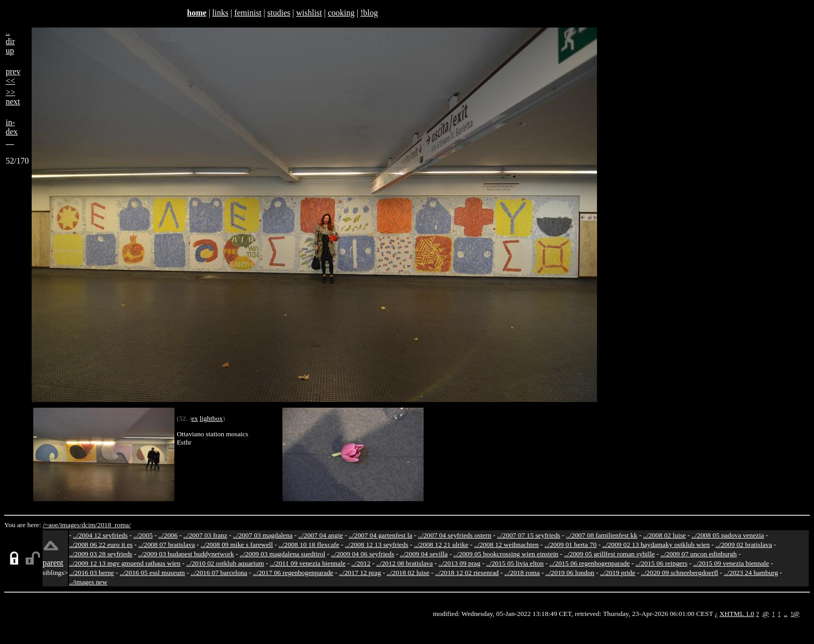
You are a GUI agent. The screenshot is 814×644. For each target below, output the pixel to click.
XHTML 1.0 (737, 614)
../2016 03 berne (92, 573)
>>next (13, 97)
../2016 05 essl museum (153, 573)
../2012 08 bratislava (405, 563)
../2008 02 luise (664, 535)
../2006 (168, 535)
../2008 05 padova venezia (728, 535)
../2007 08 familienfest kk (601, 535)
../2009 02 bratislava (744, 545)
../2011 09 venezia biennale (308, 563)
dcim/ (89, 525)
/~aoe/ (52, 525)
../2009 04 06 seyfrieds (363, 554)
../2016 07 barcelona (219, 573)
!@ (795, 614)
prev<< (13, 76)
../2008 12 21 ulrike (441, 545)
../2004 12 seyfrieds (100, 535)
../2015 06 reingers (661, 563)
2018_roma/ (114, 525)
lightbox (211, 418)
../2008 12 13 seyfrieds (377, 545)
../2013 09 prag (460, 563)
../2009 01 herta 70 (571, 545)
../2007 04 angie (321, 535)
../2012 (361, 563)
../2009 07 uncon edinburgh (698, 554)
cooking (341, 13)
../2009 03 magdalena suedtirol (283, 554)
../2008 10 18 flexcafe (309, 545)
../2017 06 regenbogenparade (293, 573)
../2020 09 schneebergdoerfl (680, 573)
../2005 (143, 535)
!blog (369, 13)
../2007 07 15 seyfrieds (528, 535)
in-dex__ (12, 132)
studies (279, 13)
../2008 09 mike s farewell (237, 545)
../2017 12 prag (360, 573)
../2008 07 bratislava (167, 545)
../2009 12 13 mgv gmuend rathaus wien (125, 563)
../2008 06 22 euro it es (101, 545)
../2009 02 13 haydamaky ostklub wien (656, 545)
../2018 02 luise (408, 573)
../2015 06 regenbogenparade (589, 563)
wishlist (309, 13)
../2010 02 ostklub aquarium (225, 563)
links (220, 13)
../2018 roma (522, 573)
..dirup (10, 41)
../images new (88, 582)
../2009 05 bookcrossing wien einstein (506, 554)
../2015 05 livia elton (515, 563)
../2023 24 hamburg (751, 573)
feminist (248, 13)
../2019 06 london (570, 573)
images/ (71, 525)
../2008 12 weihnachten (506, 545)
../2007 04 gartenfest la (381, 535)
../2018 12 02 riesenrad (467, 573)
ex (195, 418)
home (196, 13)
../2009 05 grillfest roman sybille (610, 554)
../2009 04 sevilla (424, 554)
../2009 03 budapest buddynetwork (186, 554)
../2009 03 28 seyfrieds (101, 554)
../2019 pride (618, 573)
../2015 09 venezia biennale (731, 563)
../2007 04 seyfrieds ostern (455, 535)
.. (786, 614)
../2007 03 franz (205, 535)
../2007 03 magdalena (263, 535)
